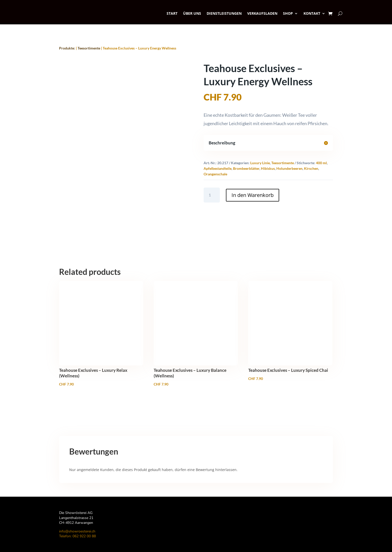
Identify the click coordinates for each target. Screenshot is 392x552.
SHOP (288, 13)
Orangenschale (215, 174)
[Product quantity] (212, 195)
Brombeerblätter (246, 168)
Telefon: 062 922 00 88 (77, 536)
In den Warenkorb (253, 195)
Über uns (192, 13)
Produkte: (67, 48)
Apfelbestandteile (218, 168)
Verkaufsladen (262, 13)
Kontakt (312, 13)
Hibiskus (268, 168)
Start (172, 13)
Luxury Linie (260, 163)
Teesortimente (89, 48)
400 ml (321, 163)
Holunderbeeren (289, 168)
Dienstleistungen (224, 13)
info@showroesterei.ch (77, 531)
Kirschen (311, 168)
